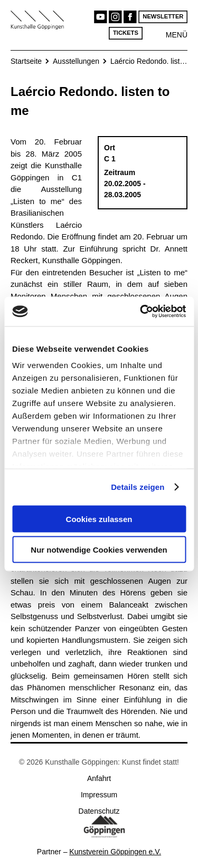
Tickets (126, 33)
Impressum (99, 795)
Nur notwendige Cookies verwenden (99, 550)
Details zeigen (138, 487)
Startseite (26, 61)
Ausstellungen (76, 61)
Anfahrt (99, 778)
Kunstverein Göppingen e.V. (115, 852)
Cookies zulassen (99, 519)
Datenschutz (99, 811)
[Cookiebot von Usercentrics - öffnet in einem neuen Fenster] (141, 312)
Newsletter (163, 17)
